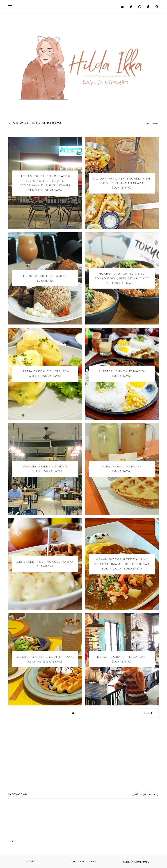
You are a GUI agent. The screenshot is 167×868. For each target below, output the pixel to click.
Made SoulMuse (136, 862)
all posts (153, 123)
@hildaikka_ (151, 794)
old (148, 713)
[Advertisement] (83, 761)
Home (31, 861)
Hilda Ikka (88, 862)
